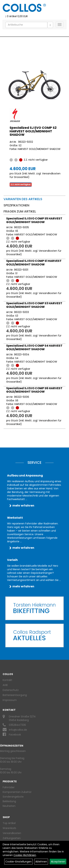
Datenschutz (11, 690)
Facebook (15, 735)
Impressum (10, 700)
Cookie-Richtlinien (25, 855)
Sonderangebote (13, 797)
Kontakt (7, 680)
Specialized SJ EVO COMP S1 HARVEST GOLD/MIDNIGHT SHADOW (34, 263)
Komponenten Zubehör (17, 792)
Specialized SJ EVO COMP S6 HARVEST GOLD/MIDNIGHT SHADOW (34, 390)
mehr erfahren (23, 506)
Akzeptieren (58, 862)
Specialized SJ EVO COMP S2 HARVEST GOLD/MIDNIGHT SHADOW (33, 131)
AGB (5, 685)
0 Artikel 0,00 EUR (16, 16)
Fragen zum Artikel (20, 211)
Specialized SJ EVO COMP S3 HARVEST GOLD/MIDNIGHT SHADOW (34, 305)
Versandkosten (12, 833)
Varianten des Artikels (23, 199)
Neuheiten (9, 806)
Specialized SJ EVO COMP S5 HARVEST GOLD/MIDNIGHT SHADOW (34, 220)
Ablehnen (41, 862)
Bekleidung (9, 801)
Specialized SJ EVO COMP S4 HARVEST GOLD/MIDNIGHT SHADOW (34, 347)
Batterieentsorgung (15, 695)
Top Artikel (9, 823)
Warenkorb (9, 828)
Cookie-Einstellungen (18, 862)
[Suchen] (50, 25)
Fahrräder (9, 787)
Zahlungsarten (12, 838)
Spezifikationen (16, 205)
